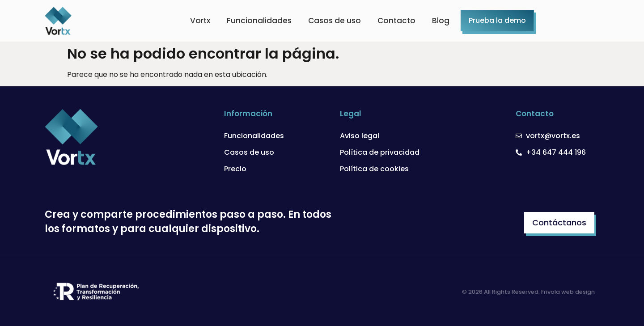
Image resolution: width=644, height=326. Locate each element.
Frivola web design (568, 292)
